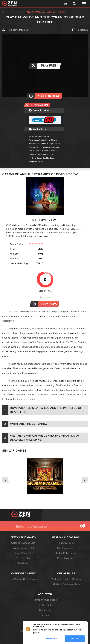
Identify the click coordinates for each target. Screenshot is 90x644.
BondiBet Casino (36, 154)
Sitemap (45, 615)
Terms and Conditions (45, 600)
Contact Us (45, 610)
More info (52, 639)
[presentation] (5, 480)
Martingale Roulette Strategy (66, 579)
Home (5, 12)
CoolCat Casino (49, 158)
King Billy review (66, 543)
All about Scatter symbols (66, 584)
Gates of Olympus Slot (23, 543)
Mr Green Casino (36, 158)
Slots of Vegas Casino (51, 144)
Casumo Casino (35, 151)
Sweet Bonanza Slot (23, 548)
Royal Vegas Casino (37, 140)
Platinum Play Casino (50, 147)
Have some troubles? (18, 30)
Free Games (18, 12)
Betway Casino (35, 147)
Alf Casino (44, 136)
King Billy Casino (36, 162)
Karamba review (66, 558)
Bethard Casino (52, 140)
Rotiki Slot (23, 563)
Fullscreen (82, 30)
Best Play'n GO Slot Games (23, 579)
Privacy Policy (45, 605)
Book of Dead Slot (23, 553)
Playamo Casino (50, 154)
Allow (75, 639)
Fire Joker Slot (23, 558)
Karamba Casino (49, 151)
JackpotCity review (66, 553)
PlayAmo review (66, 548)
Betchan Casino (35, 144)
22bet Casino (34, 136)
